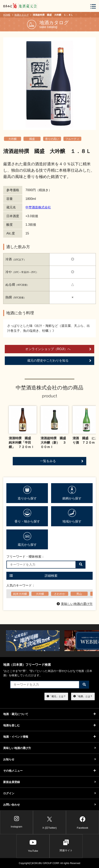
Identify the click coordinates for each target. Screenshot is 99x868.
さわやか (60, 594)
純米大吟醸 (20, 594)
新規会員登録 (49, 782)
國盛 (32, 139)
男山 (79, 594)
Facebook (82, 822)
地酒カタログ (21, 15)
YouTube (33, 846)
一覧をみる (62, 461)
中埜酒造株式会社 (38, 207)
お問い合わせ (49, 805)
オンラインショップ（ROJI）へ (58, 349)
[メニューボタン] (93, 6)
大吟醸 (13, 139)
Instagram (16, 822)
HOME (7, 15)
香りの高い (52, 139)
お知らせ (49, 759)
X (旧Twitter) (49, 822)
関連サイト (66, 846)
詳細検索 (33, 576)
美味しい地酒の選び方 (75, 604)
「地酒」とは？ (83, 696)
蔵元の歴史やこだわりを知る (59, 361)
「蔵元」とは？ (56, 696)
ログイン (49, 793)
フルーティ (72, 139)
